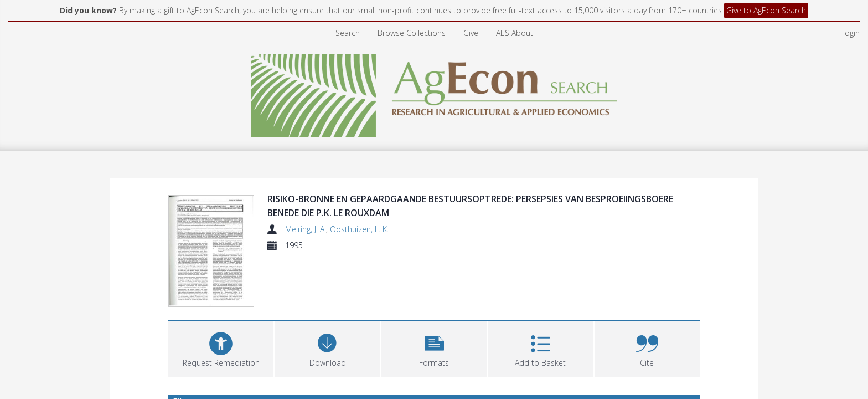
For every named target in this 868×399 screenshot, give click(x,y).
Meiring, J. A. (306, 229)
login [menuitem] (851, 33)
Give (471, 33)
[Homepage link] (434, 92)
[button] (434, 348)
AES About (515, 33)
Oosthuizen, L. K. (359, 229)
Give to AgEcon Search (766, 10)
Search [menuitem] (348, 33)
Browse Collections (412, 33)
